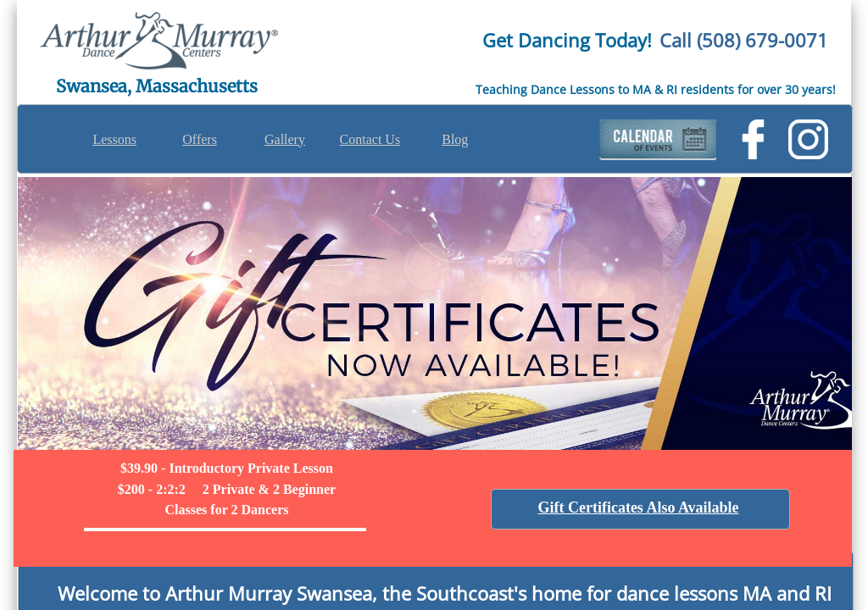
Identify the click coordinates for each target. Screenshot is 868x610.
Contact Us (370, 139)
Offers (200, 139)
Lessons (114, 139)
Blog (455, 139)
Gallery (285, 139)
